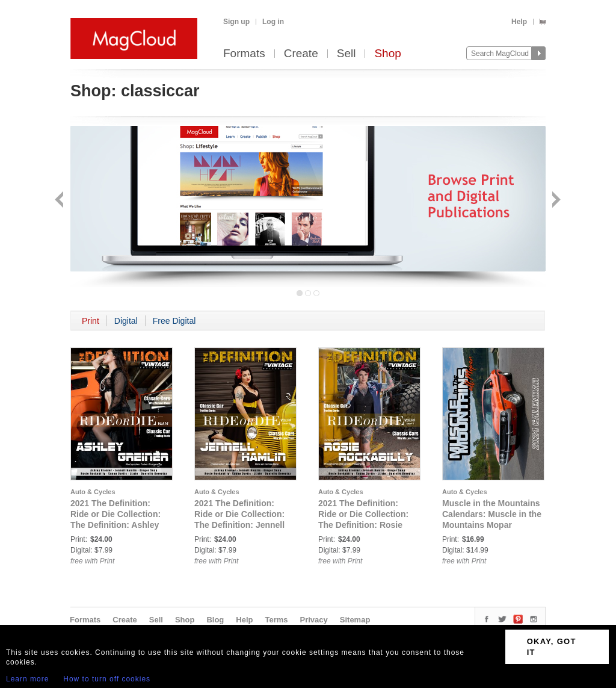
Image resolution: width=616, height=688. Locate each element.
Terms (276, 620)
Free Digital (174, 321)
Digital (126, 321)
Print (91, 321)
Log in (273, 22)
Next (555, 201)
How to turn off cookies (107, 679)
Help (519, 22)
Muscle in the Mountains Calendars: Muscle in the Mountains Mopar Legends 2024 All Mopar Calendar (492, 525)
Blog (215, 620)
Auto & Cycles (93, 492)
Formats (244, 54)
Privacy (314, 620)
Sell (346, 54)
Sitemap (355, 620)
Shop (387, 54)
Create (301, 54)
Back (60, 201)
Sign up (236, 22)
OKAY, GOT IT (552, 647)
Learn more (27, 679)
